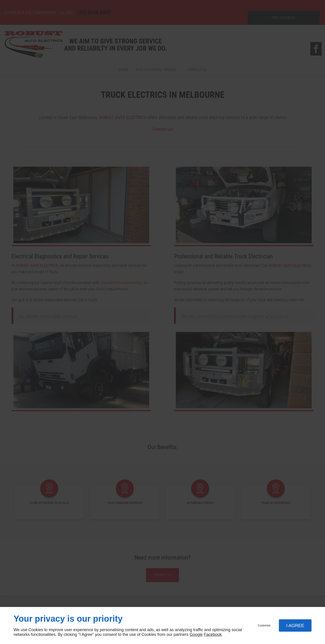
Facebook (213, 635)
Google (196, 635)
